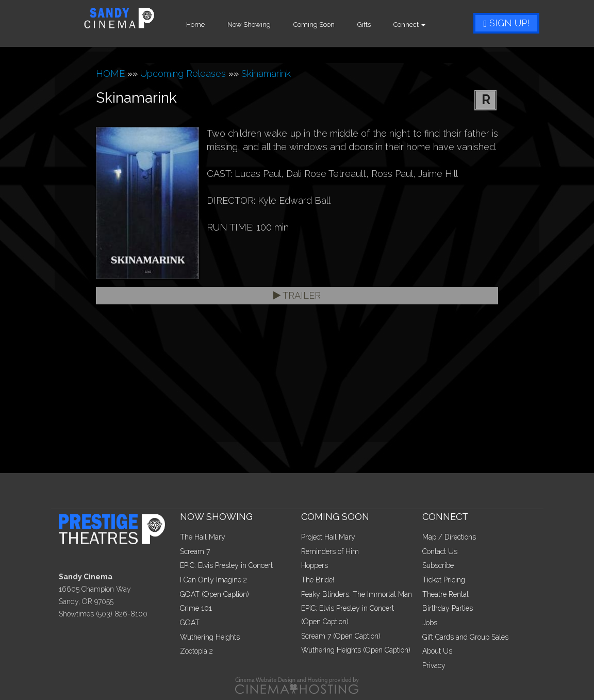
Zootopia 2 (196, 651)
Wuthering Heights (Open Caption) (356, 650)
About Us (437, 651)
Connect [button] (420, 25)
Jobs (430, 623)
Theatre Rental (445, 594)
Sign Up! (506, 23)
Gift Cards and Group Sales (465, 637)
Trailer (297, 295)
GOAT (190, 623)
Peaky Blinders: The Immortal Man (357, 594)
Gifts (374, 25)
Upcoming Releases (183, 74)
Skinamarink (266, 74)
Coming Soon (324, 25)
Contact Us (440, 551)
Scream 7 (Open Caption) (341, 636)
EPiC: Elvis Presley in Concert (226, 565)
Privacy (434, 665)
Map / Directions (449, 537)
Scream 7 (195, 551)
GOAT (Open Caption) (214, 594)
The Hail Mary (203, 537)
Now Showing (259, 25)
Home (206, 25)
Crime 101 (196, 608)
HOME (110, 74)
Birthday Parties (448, 608)
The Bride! (318, 580)
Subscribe (438, 565)
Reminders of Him (330, 551)
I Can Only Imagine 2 (213, 580)
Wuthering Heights (210, 637)
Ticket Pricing (444, 580)
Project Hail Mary (328, 537)
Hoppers (315, 565)
